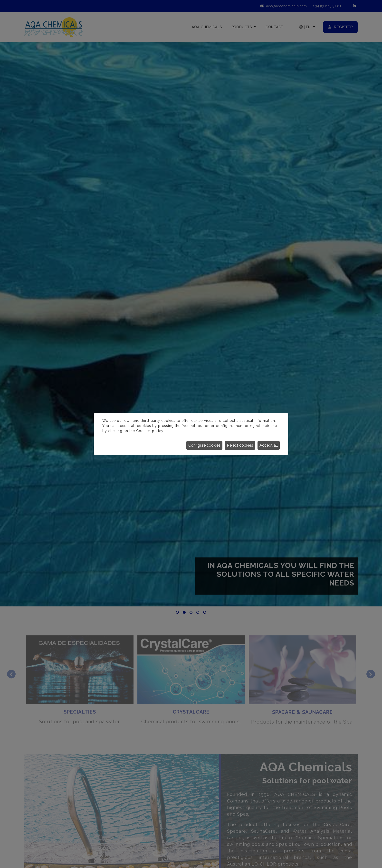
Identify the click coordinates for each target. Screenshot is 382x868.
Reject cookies (240, 445)
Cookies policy (150, 431)
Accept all (269, 445)
